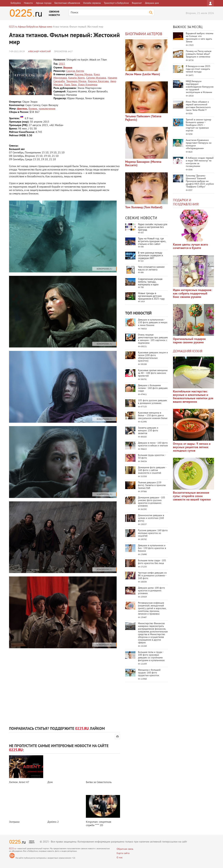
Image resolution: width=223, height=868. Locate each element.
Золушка (14, 822)
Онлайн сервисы (92, 3)
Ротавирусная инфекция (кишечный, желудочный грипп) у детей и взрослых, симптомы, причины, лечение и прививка (152, 609)
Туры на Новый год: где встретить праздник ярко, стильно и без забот (152, 242)
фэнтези (22, 109)
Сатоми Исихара (96, 78)
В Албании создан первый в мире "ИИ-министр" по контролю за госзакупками (200, 162)
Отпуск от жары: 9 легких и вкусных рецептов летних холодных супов (192, 447)
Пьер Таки (70, 85)
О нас (120, 858)
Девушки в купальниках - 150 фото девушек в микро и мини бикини (153, 323)
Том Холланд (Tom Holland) (144, 208)
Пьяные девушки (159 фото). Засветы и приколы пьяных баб (152, 485)
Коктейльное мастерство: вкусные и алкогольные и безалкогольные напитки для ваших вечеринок (193, 397)
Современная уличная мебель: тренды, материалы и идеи (150, 282)
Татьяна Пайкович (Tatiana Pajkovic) (143, 118)
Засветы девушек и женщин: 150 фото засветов (148, 431)
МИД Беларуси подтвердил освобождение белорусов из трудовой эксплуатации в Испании (200, 87)
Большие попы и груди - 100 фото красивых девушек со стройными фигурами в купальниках (151, 656)
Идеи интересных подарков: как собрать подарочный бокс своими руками (193, 294)
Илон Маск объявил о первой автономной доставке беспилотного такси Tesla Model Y (198, 106)
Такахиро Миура (76, 81)
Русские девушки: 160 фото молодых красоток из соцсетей (153, 533)
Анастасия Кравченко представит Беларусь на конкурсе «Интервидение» (199, 144)
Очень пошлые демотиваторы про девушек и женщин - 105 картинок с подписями (153, 339)
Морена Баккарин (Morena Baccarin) (143, 164)
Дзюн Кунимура (88, 85)
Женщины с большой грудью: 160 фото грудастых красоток (149, 673)
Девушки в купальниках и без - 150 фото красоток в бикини (152, 548)
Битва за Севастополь (99, 782)
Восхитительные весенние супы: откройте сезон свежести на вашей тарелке (192, 496)
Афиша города (44, 3)
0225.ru (13, 849)
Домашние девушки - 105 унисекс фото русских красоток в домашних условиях (152, 502)
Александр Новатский (39, 52)
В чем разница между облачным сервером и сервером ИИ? (150, 256)
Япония (68, 68)
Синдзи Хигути (75, 71)
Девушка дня (152, 3)
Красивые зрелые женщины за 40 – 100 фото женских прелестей (153, 373)
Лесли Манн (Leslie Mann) (143, 74)
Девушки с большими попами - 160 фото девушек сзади (153, 388)
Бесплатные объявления (67, 3)
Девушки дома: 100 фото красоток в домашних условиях (151, 591)
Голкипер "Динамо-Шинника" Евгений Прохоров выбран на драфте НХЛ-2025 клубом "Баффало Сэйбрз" (200, 181)
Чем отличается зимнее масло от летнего (151, 269)
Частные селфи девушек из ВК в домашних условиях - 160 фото (152, 576)
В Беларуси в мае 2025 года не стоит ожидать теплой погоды (198, 69)
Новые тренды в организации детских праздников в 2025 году (151, 296)
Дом (50, 782)
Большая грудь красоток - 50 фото (152, 457)
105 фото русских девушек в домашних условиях (152, 402)
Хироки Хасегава (98, 81)
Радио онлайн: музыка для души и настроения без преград (153, 227)
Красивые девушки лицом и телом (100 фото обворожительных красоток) (153, 357)
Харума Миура (83, 75)
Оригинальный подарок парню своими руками (189, 341)
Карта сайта (123, 853)
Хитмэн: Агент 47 (19, 782)
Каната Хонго (76, 78)
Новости (28, 3)
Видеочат (137, 3)
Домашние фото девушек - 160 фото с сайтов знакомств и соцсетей (152, 470)
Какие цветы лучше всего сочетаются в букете (190, 246)
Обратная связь (125, 849)
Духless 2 (53, 822)
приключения (47, 109)
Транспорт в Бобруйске (116, 3)
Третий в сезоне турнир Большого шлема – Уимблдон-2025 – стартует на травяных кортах (198, 125)
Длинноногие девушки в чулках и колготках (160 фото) (151, 518)
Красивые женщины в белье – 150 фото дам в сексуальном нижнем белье (153, 416)
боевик (33, 109)
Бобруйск (16, 3)
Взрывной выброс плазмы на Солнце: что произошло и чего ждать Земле (200, 38)
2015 (62, 64)
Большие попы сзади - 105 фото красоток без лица (152, 562)
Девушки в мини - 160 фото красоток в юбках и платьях (153, 444)
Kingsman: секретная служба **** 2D (99, 824)
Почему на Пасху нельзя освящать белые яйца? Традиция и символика (199, 54)
